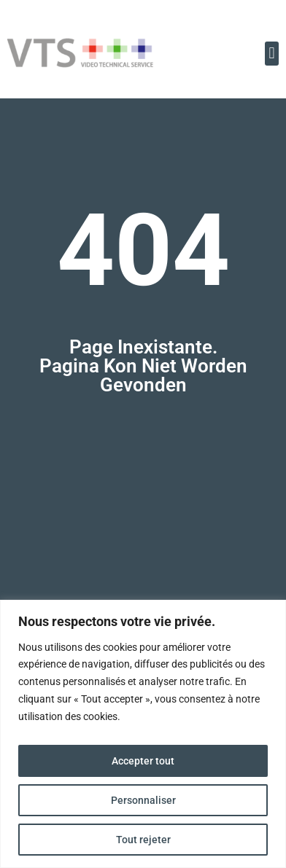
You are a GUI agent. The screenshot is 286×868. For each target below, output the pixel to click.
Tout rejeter (143, 840)
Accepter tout (143, 761)
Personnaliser (143, 800)
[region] (143, 734)
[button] (272, 54)
